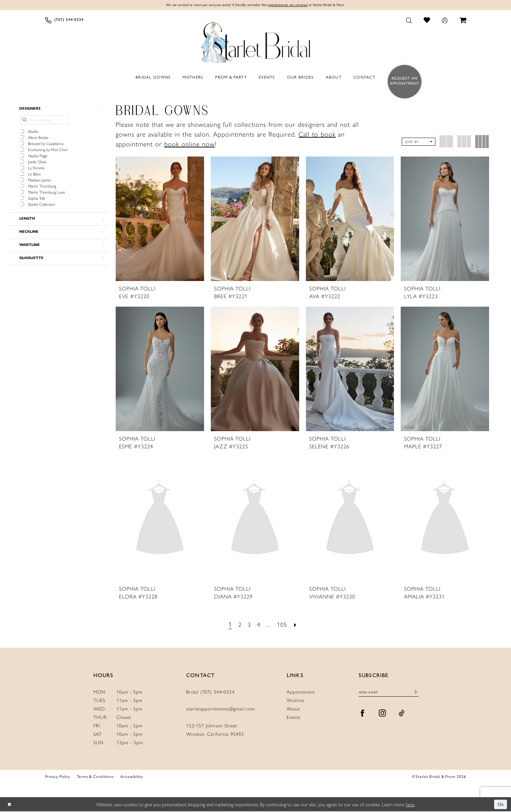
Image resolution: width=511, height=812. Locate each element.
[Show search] (409, 21)
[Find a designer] (45, 121)
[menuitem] (64, 21)
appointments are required (291, 5)
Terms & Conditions (95, 777)
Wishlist (295, 701)
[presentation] (160, 219)
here (410, 805)
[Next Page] (298, 625)
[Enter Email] (389, 693)
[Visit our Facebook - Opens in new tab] (363, 715)
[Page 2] (238, 625)
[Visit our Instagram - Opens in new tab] (382, 715)
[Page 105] (283, 625)
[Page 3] (248, 625)
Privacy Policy (58, 777)
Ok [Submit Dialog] (500, 805)
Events (294, 718)
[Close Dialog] (10, 805)
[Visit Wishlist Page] (427, 20)
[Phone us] (64, 21)
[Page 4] (259, 625)
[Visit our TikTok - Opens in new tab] (402, 715)
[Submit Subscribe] (416, 693)
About (293, 709)
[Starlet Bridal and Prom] (256, 41)
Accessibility (132, 777)
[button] (445, 21)
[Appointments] (403, 82)
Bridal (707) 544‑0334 (210, 692)
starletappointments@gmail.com (221, 709)
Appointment (301, 692)
